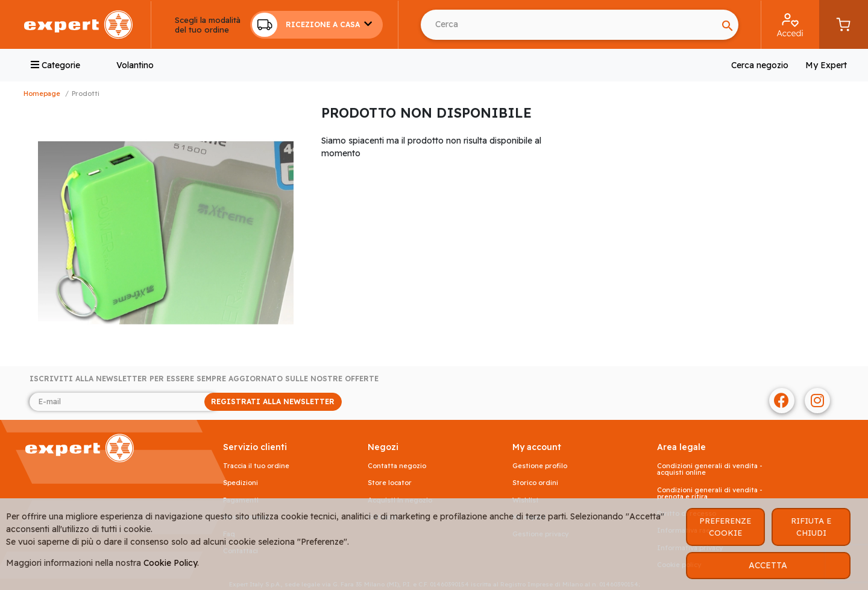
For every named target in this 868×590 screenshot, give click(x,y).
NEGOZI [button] (383, 447)
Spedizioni (241, 483)
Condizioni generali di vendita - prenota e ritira (710, 493)
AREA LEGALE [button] (681, 447)
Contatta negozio (397, 466)
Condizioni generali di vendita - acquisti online (710, 469)
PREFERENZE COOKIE (725, 527)
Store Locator (390, 483)
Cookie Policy (170, 563)
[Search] (569, 25)
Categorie (55, 65)
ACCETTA (768, 565)
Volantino (135, 65)
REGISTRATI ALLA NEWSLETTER (273, 401)
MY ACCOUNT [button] (537, 447)
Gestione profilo (540, 466)
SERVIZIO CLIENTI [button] (255, 447)
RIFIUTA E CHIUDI (811, 527)
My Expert (826, 65)
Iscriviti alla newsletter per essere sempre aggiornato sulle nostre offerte (204, 379)
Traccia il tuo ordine (256, 466)
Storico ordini (535, 483)
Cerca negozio (760, 65)
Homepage (42, 94)
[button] (316, 25)
